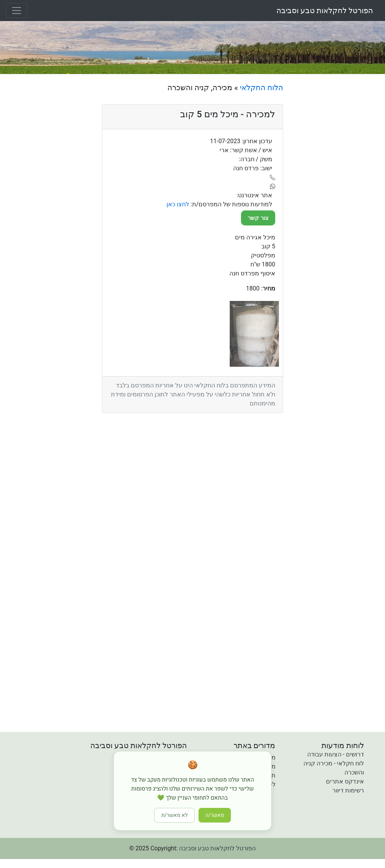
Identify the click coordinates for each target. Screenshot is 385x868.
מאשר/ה (215, 815)
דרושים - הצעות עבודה (336, 754)
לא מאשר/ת (174, 815)
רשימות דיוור (348, 790)
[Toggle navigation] (17, 11)
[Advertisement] (337, 196)
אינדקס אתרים (345, 781)
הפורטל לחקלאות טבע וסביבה (325, 11)
